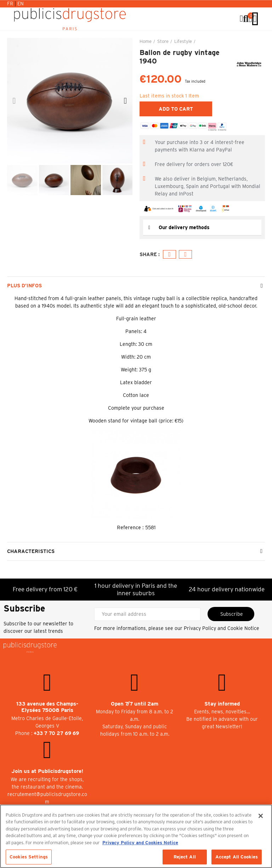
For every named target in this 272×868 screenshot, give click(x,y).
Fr (11, 4)
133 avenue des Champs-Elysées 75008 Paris (47, 707)
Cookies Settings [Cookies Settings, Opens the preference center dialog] (29, 857)
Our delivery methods (184, 227)
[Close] (261, 816)
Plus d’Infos (24, 286)
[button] (14, 101)
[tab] (202, 228)
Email (185, 255)
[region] (136, 836)
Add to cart (176, 109)
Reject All (185, 857)
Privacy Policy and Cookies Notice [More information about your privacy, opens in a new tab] (140, 843)
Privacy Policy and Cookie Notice (222, 628)
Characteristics (31, 551)
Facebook (169, 255)
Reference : (130, 527)
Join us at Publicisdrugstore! (47, 771)
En (21, 4)
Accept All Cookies (237, 857)
